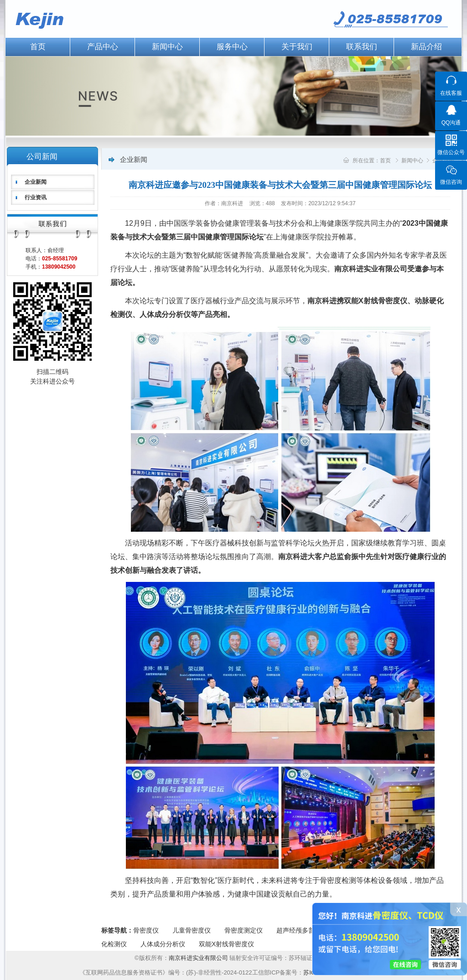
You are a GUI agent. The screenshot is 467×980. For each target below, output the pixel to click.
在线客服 (451, 93)
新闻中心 (167, 47)
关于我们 (297, 47)
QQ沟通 (451, 123)
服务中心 (232, 47)
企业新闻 (36, 182)
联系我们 (362, 47)
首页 (38, 47)
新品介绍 (426, 47)
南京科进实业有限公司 (199, 958)
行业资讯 (36, 197)
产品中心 (103, 47)
